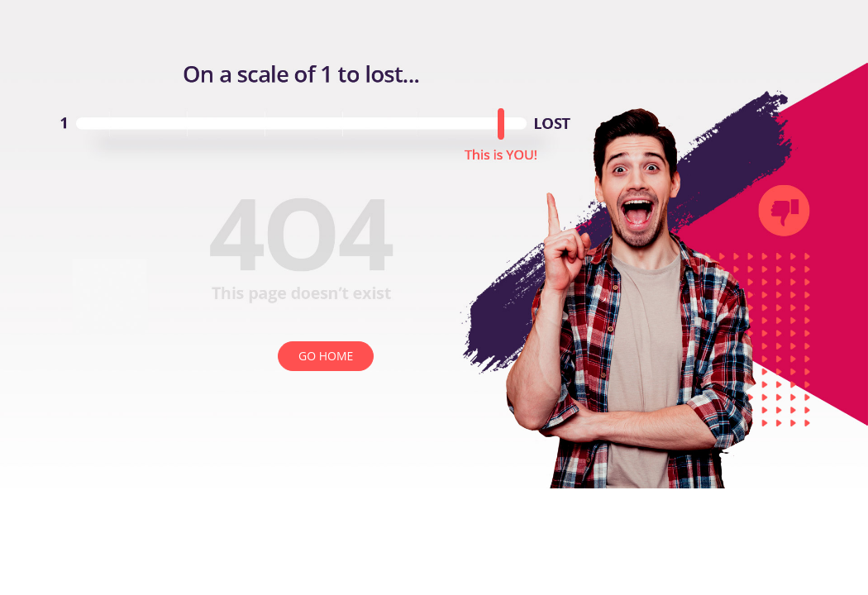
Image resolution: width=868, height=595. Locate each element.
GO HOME (326, 356)
